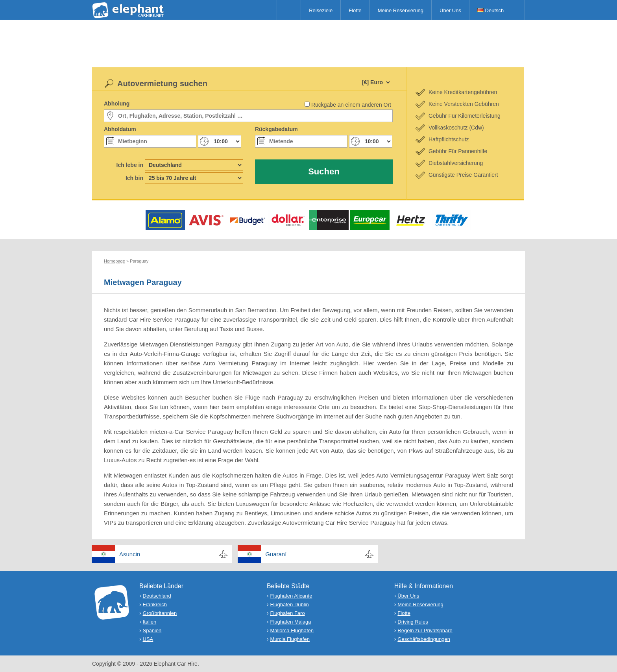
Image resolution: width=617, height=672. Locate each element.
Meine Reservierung (401, 10)
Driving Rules (413, 622)
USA (148, 639)
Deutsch (490, 10)
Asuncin (130, 554)
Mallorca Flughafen (292, 630)
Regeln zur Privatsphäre (425, 630)
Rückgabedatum (276, 129)
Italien (150, 622)
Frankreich (155, 604)
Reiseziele (321, 10)
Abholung (117, 104)
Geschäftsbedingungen (424, 639)
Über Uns (450, 10)
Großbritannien (160, 613)
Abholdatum (120, 129)
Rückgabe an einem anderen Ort (351, 105)
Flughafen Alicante (291, 596)
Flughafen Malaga (290, 622)
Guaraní (276, 554)
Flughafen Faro (287, 613)
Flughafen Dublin (289, 604)
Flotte (355, 10)
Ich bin (134, 178)
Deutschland (157, 596)
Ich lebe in (130, 165)
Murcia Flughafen (290, 639)
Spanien (152, 630)
